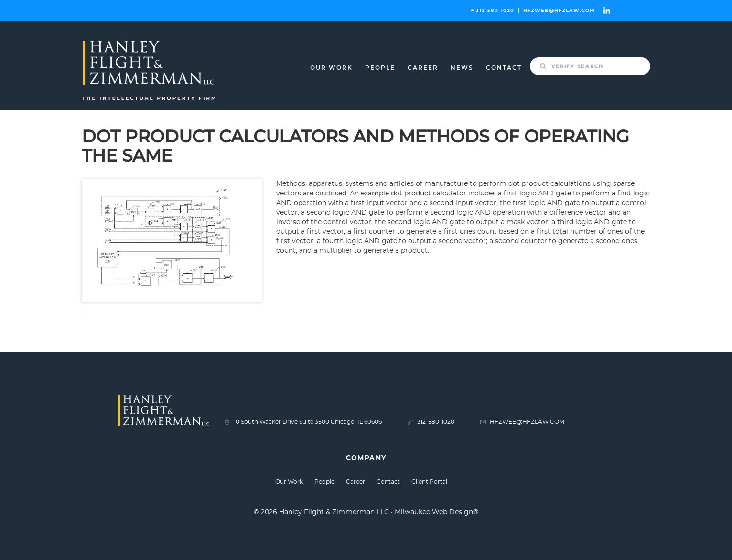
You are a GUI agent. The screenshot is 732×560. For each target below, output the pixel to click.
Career (423, 68)
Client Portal (429, 482)
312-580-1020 (495, 11)
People (380, 68)
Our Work (331, 68)
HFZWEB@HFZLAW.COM (559, 11)
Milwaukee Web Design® (436, 512)
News (462, 68)
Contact (504, 68)
